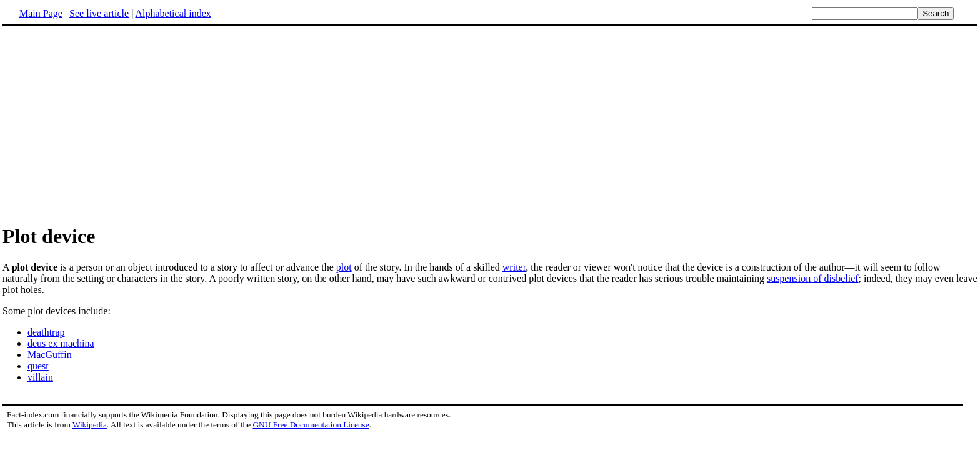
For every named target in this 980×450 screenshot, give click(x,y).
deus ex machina (61, 343)
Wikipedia (90, 425)
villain (40, 377)
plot (344, 267)
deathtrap (46, 332)
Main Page (41, 13)
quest (38, 366)
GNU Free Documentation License (311, 425)
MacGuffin (50, 355)
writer (514, 267)
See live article (99, 13)
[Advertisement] (490, 124)
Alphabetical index (173, 13)
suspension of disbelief (813, 278)
